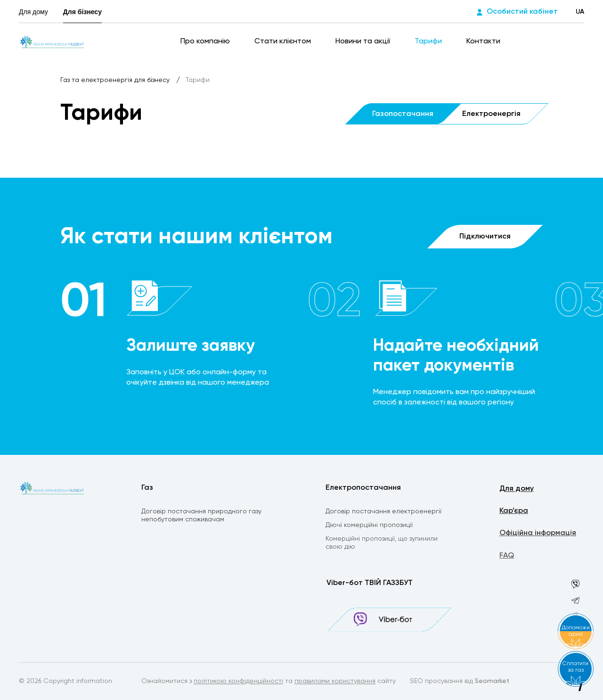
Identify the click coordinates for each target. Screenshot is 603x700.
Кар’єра (514, 512)
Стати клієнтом (284, 41)
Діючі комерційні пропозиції (369, 527)
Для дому (33, 12)
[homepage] (52, 41)
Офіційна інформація (538, 535)
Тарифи (429, 41)
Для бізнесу (82, 12)
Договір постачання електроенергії (383, 512)
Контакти (483, 41)
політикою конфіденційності (238, 682)
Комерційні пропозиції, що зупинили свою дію (382, 545)
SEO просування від (460, 682)
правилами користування (335, 682)
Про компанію (206, 41)
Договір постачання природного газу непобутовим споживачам (201, 516)
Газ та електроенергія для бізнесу (116, 80)
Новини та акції (364, 41)
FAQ (507, 558)
